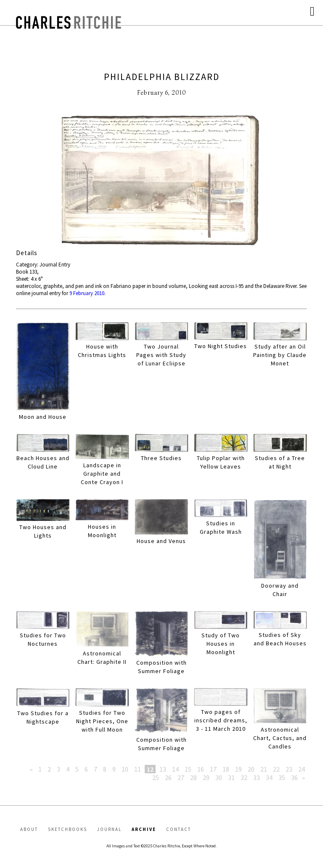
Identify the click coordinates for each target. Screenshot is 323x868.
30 (219, 777)
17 (213, 769)
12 (150, 769)
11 (138, 769)
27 (181, 777)
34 (269, 777)
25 (156, 777)
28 (193, 777)
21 (264, 769)
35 (282, 777)
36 (294, 777)
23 (289, 769)
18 (226, 769)
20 (251, 769)
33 (257, 777)
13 (163, 769)
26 (168, 777)
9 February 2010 (87, 293)
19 (238, 769)
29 (206, 777)
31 (231, 777)
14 (175, 769)
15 (188, 769)
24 (302, 769)
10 (125, 769)
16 (201, 769)
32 (244, 777)
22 (276, 769)
